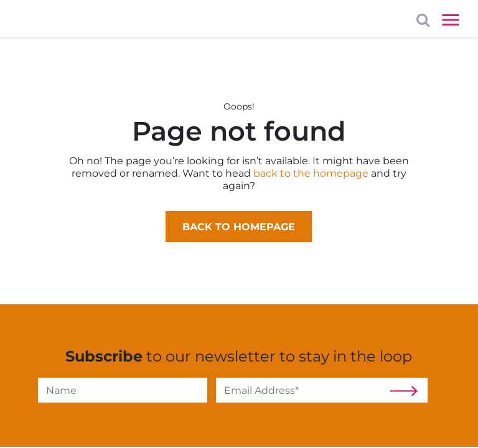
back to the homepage (311, 173)
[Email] (301, 390)
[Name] (123, 390)
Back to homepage (239, 227)
